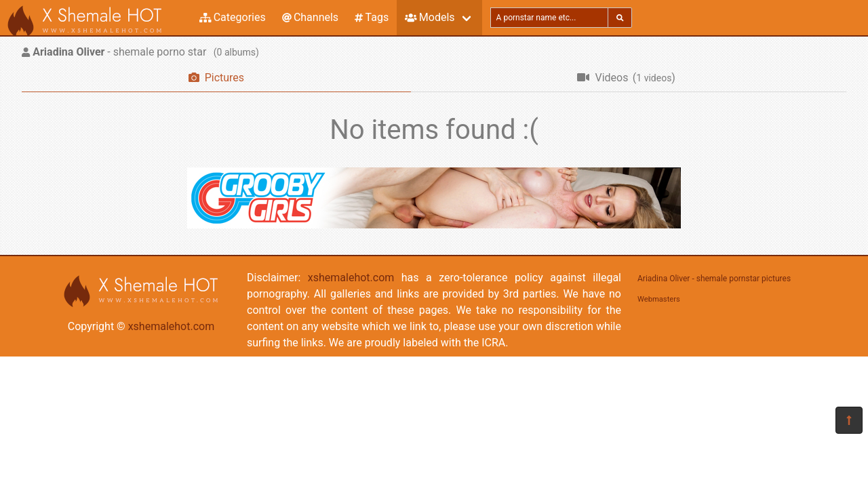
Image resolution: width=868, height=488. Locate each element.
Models (430, 17)
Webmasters (659, 299)
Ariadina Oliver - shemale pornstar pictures (714, 279)
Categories (233, 17)
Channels (310, 17)
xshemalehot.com (172, 326)
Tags (372, 17)
